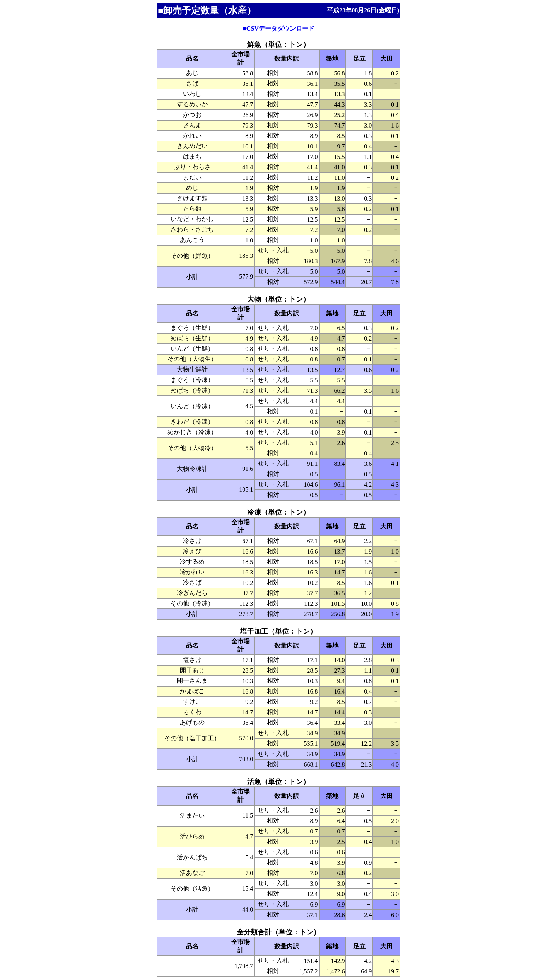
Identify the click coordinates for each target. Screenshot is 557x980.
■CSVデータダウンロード (278, 28)
